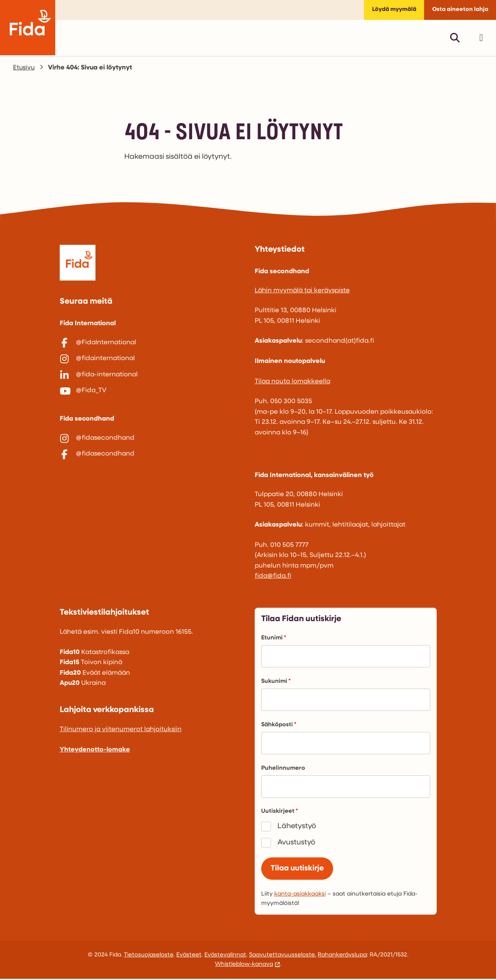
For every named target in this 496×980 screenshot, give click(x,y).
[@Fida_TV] (151, 394)
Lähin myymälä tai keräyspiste (302, 291)
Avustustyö (296, 843)
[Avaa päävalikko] (481, 38)
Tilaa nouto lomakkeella (292, 382)
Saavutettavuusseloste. (283, 956)
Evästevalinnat (225, 956)
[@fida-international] (151, 378)
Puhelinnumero (283, 769)
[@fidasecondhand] (151, 443)
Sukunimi (276, 682)
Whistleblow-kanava (244, 966)
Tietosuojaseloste (149, 956)
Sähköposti (279, 726)
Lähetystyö (297, 827)
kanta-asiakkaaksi (300, 895)
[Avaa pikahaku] (455, 38)
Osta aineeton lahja (460, 10)
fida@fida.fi (273, 577)
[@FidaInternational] (151, 344)
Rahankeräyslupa (342, 956)
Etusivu (24, 69)
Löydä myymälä (393, 10)
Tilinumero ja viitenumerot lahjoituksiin (121, 730)
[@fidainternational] (151, 360)
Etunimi (274, 639)
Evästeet (189, 956)
